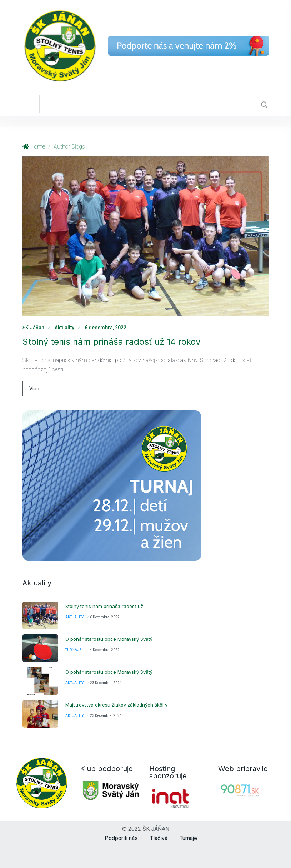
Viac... (36, 389)
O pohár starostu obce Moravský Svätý (109, 639)
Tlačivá (159, 838)
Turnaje (73, 650)
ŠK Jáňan (33, 328)
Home (38, 147)
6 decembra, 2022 (106, 328)
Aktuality (64, 328)
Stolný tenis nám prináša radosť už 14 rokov (111, 342)
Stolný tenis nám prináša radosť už (104, 606)
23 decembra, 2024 (106, 683)
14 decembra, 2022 (104, 650)
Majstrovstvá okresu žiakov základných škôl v (116, 705)
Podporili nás (121, 838)
